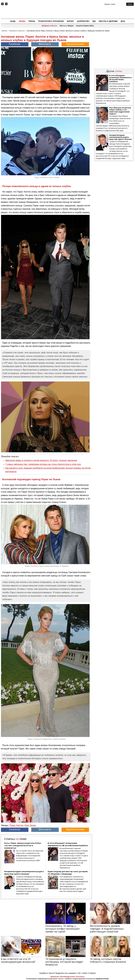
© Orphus (92, 973)
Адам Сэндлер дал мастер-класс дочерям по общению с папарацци (68, 873)
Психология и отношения (51, 21)
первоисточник (102, 979)
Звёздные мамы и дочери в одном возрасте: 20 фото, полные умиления (41, 460)
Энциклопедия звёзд (85, 26)
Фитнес (70, 21)
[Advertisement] (114, 50)
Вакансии (55, 977)
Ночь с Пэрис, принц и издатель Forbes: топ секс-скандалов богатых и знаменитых (23, 845)
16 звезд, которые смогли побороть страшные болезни (108, 960)
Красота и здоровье (108, 21)
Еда (94, 21)
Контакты (80, 977)
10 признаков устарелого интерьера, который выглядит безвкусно (64, 962)
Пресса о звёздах (66, 26)
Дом (123, 21)
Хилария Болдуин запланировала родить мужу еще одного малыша (24, 873)
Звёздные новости (49, 26)
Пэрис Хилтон (16, 825)
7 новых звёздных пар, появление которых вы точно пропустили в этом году (43, 464)
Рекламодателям (67, 977)
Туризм (32, 21)
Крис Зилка (30, 825)
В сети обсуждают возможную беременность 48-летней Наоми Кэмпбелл (68, 844)
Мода (13, 21)
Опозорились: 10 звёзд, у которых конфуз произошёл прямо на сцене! (62, 929)
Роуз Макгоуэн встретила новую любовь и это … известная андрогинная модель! (120, 111)
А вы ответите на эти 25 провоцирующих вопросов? (18, 960)
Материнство (83, 21)
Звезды (22, 21)
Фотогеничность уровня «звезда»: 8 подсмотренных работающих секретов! (107, 929)
